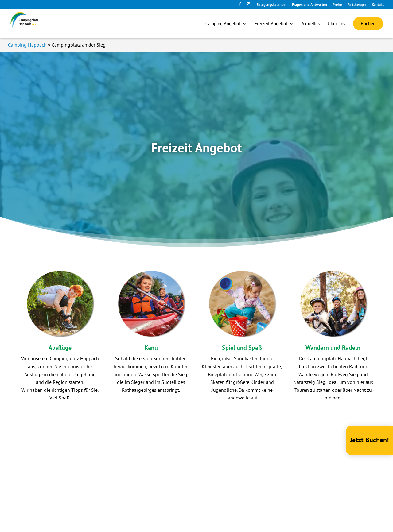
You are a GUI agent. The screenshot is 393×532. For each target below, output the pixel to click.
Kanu (151, 348)
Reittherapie (357, 5)
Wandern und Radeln (333, 348)
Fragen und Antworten (309, 5)
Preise (337, 5)
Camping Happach (27, 45)
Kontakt (378, 5)
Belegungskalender (271, 5)
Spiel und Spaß (242, 348)
